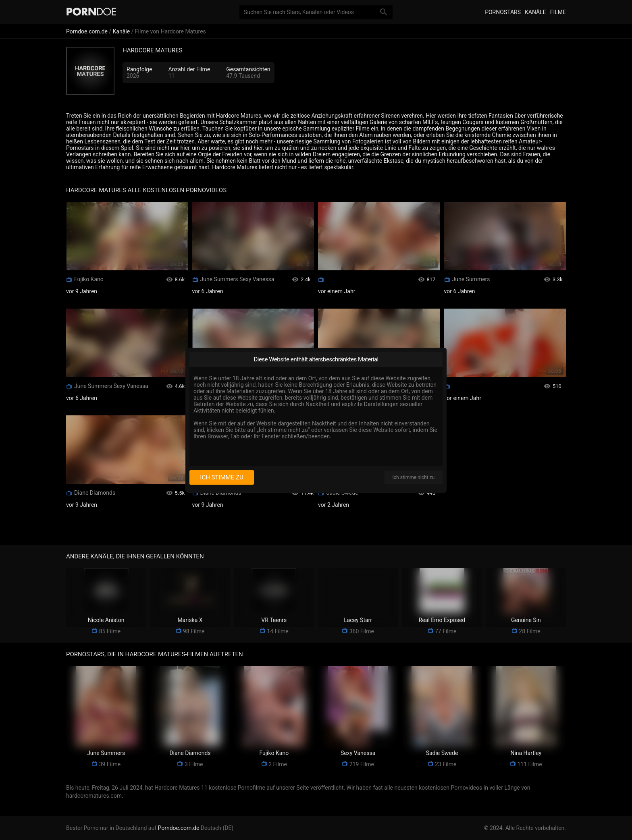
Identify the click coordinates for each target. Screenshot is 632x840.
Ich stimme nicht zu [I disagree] (414, 477)
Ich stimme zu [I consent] (221, 477)
